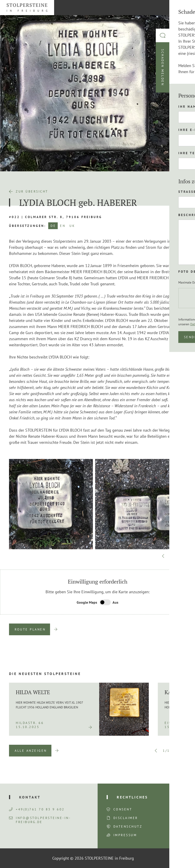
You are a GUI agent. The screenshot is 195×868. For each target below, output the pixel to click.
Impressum (125, 835)
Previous (163, 556)
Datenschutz (128, 826)
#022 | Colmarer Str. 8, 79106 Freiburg (56, 217)
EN (63, 226)
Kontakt (30, 797)
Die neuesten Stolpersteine (45, 674)
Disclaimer (126, 818)
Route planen (30, 629)
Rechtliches (132, 797)
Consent (123, 809)
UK (72, 226)
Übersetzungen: (28, 226)
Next (184, 556)
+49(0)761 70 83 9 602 (37, 809)
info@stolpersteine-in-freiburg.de (40, 820)
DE (53, 226)
